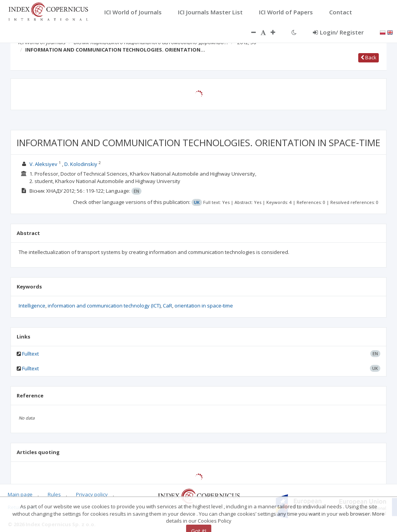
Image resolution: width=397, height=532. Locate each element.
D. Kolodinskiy (81, 164)
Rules (54, 494)
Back (369, 57)
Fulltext (30, 354)
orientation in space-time (204, 306)
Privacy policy (92, 494)
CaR (167, 306)
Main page (20, 494)
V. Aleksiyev (43, 164)
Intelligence (32, 306)
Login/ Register (338, 32)
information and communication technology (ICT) (104, 306)
